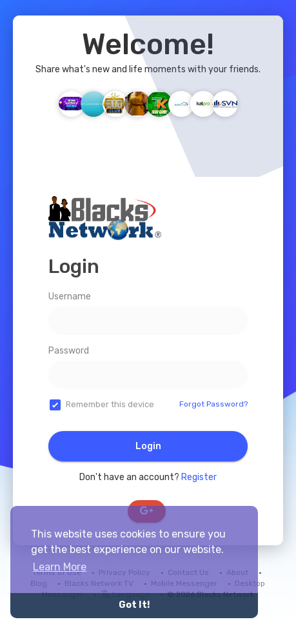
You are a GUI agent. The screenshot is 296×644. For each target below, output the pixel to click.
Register (199, 477)
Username (70, 297)
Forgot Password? (213, 404)
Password (69, 351)
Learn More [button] (60, 567)
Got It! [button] (134, 605)
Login (148, 446)
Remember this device (110, 404)
